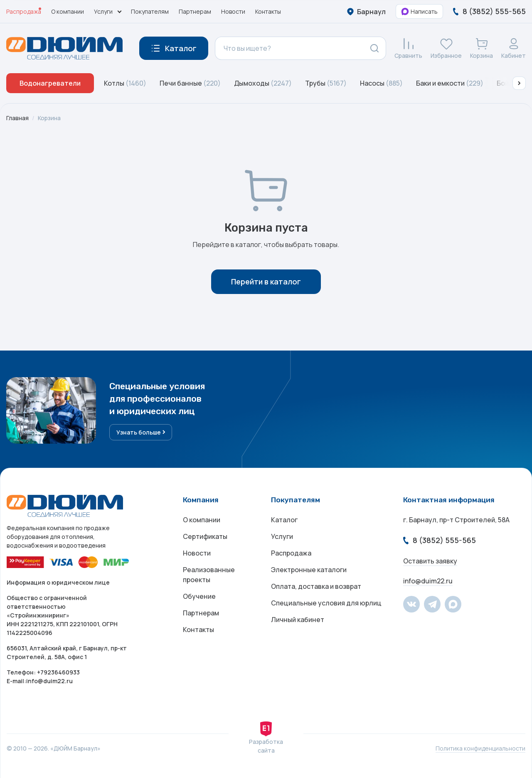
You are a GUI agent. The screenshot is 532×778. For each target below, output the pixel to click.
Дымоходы (263, 83)
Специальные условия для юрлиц (326, 603)
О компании (68, 11)
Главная (17, 118)
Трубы (326, 83)
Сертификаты (205, 536)
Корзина (49, 118)
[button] (519, 83)
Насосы (381, 83)
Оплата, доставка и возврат (316, 586)
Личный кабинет (298, 620)
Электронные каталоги (309, 570)
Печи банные (190, 83)
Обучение (199, 596)
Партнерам (195, 11)
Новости (233, 11)
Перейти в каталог (266, 282)
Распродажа (24, 11)
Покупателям (150, 11)
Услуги (282, 536)
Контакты (268, 11)
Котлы (125, 83)
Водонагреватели (50, 83)
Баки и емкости (450, 83)
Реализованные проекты (209, 575)
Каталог (284, 520)
